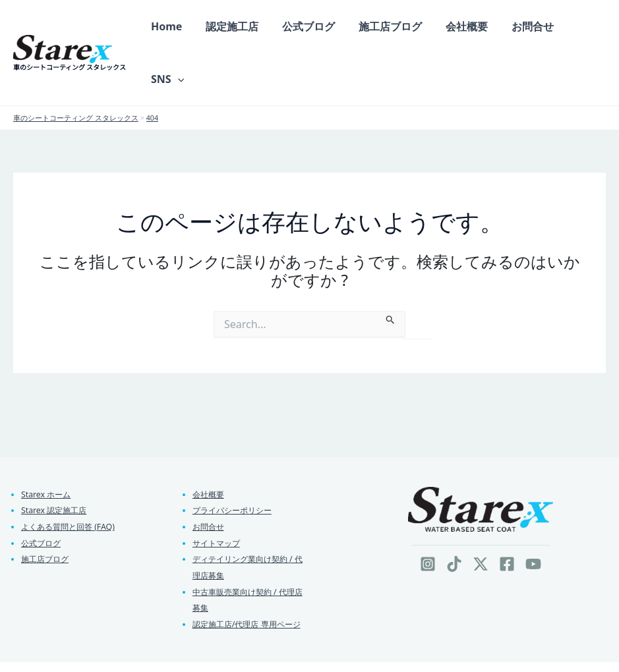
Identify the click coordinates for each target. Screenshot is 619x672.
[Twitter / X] (481, 516)
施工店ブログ (47, 514)
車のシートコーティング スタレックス (70, 42)
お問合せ (210, 480)
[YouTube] (533, 516)
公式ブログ (43, 497)
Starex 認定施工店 (56, 463)
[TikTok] (454, 516)
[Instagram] (428, 516)
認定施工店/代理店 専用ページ (251, 581)
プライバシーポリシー (235, 463)
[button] (589, 29)
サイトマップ (218, 497)
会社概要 (210, 446)
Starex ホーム (47, 446)
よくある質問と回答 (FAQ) (71, 480)
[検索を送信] (391, 269)
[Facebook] (507, 516)
